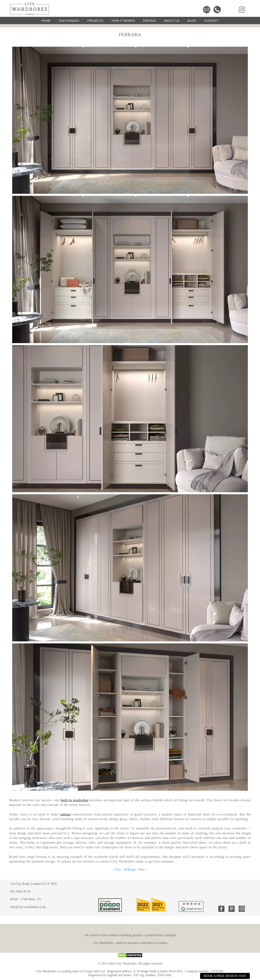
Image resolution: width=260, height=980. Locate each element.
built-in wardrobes (75, 800)
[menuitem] (46, 20)
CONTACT (211, 21)
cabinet (66, 814)
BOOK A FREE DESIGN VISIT (225, 976)
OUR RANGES (69, 21)
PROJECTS (95, 21)
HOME (46, 21)
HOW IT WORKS (123, 21)
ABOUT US (172, 21)
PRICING (149, 21)
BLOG (192, 21)
